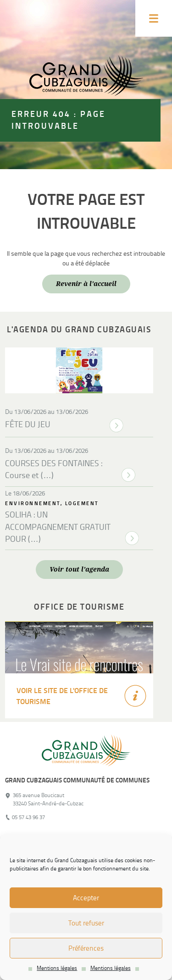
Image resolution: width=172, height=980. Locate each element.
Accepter (86, 898)
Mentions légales (57, 968)
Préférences (86, 948)
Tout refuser (86, 923)
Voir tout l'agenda (79, 569)
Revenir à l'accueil (86, 284)
